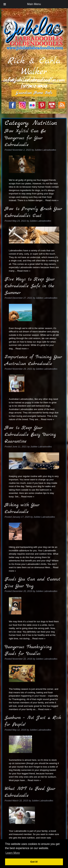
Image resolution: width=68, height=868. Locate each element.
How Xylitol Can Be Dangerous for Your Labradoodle (25, 138)
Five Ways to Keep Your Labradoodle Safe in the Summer (30, 286)
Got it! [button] (34, 862)
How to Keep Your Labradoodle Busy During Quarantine (30, 435)
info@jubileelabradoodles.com (34, 80)
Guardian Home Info (34, 93)
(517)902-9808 (34, 86)
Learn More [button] (13, 853)
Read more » (52, 200)
